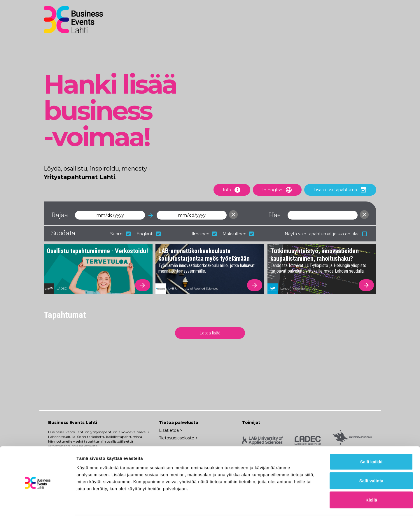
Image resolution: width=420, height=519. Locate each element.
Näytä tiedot (312, 507)
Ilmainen (204, 234)
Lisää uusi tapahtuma (340, 190)
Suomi (120, 234)
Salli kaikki (371, 442)
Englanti (149, 234)
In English (277, 190)
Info (232, 190)
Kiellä (371, 481)
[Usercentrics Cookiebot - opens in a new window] (38, 508)
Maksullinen (238, 234)
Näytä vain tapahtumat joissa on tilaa (326, 234)
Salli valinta (371, 462)
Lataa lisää (210, 333)
